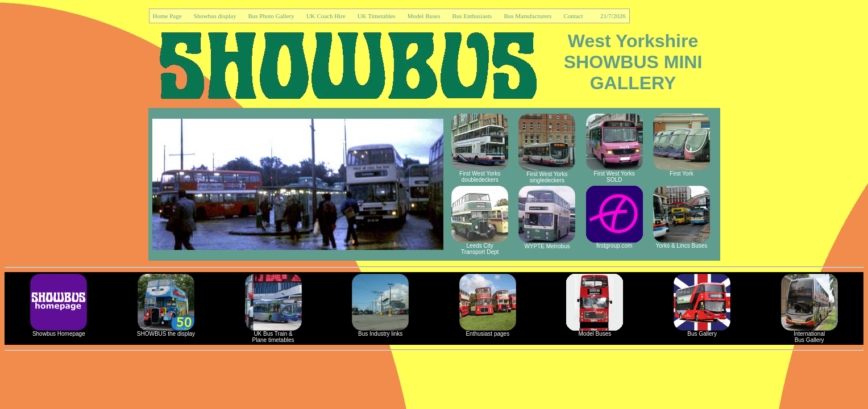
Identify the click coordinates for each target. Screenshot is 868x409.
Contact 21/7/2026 (594, 16)
